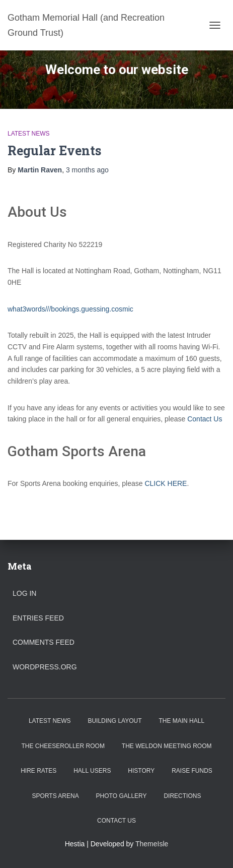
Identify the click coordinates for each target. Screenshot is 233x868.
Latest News (29, 134)
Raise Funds (192, 771)
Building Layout (114, 721)
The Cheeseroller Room (63, 746)
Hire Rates (38, 771)
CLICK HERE (166, 483)
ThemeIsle (152, 844)
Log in (24, 593)
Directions (182, 796)
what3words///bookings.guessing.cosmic (70, 309)
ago (87, 170)
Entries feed (38, 618)
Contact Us (205, 419)
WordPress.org (45, 667)
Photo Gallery (122, 796)
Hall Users (92, 771)
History (141, 771)
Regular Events (54, 150)
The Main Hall (181, 721)
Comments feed (44, 642)
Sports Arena (56, 796)
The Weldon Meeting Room (167, 746)
